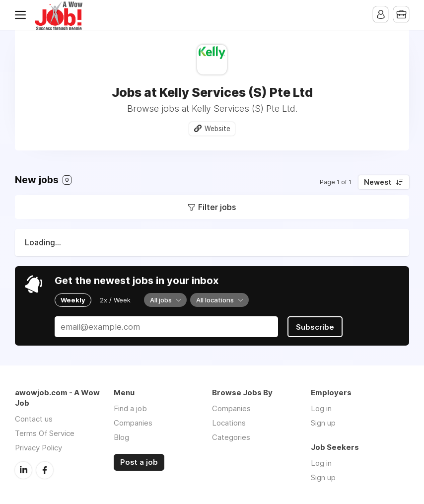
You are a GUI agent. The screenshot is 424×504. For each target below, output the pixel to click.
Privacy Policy (38, 447)
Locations (229, 422)
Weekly (73, 300)
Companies (133, 422)
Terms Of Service (45, 433)
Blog (121, 437)
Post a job (139, 462)
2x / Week (115, 300)
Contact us (34, 418)
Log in (321, 408)
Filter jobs (217, 207)
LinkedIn (23, 469)
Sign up (323, 422)
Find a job (130, 408)
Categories (231, 437)
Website (217, 129)
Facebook (45, 469)
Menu (22, 15)
